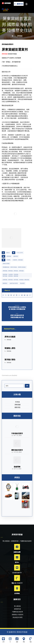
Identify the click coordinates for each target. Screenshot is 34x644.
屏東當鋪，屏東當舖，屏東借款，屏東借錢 (13, 271)
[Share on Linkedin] (17, 295)
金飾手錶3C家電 (14, 283)
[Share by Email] (25, 295)
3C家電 (8, 260)
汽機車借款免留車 (17, 612)
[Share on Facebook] (3, 295)
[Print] (27, 295)
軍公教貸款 (17, 606)
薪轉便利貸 (17, 609)
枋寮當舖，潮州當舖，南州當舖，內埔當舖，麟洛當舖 (16, 280)
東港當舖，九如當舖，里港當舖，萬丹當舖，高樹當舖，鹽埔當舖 (11, 275)
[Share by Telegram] (22, 295)
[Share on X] (6, 295)
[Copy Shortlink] (30, 295)
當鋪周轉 (17, 467)
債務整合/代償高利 (17, 615)
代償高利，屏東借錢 (18, 260)
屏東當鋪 (9, 256)
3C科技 (17, 402)
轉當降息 (5, 283)
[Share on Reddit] (11, 295)
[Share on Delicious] (14, 295)
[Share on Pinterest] (9, 295)
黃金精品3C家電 (17, 617)
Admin (8, 253)
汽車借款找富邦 (17, 433)
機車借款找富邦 (17, 450)
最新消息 (16, 256)
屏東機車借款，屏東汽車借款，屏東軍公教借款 (14, 267)
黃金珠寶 (22, 283)
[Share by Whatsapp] (19, 295)
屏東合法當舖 (6, 264)
